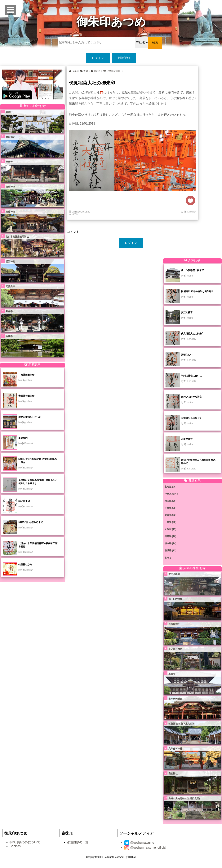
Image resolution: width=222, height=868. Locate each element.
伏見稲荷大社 (112, 71)
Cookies (15, 846)
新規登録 (124, 58)
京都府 (96, 71)
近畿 (84, 71)
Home (73, 71)
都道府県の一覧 (78, 842)
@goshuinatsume (139, 843)
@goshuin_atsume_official (145, 848)
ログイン (98, 58)
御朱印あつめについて (25, 842)
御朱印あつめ (111, 22)
